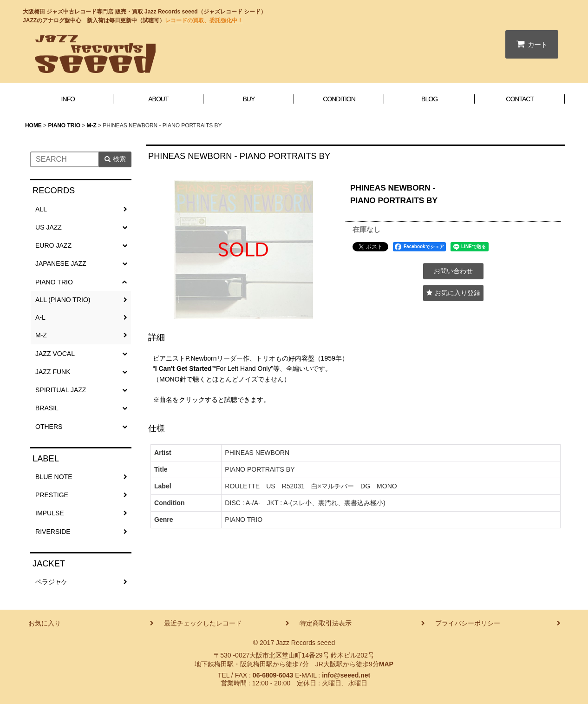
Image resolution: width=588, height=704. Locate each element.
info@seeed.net (346, 675)
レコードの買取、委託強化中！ (204, 20)
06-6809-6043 (273, 675)
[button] (453, 293)
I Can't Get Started (183, 368)
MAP (386, 664)
